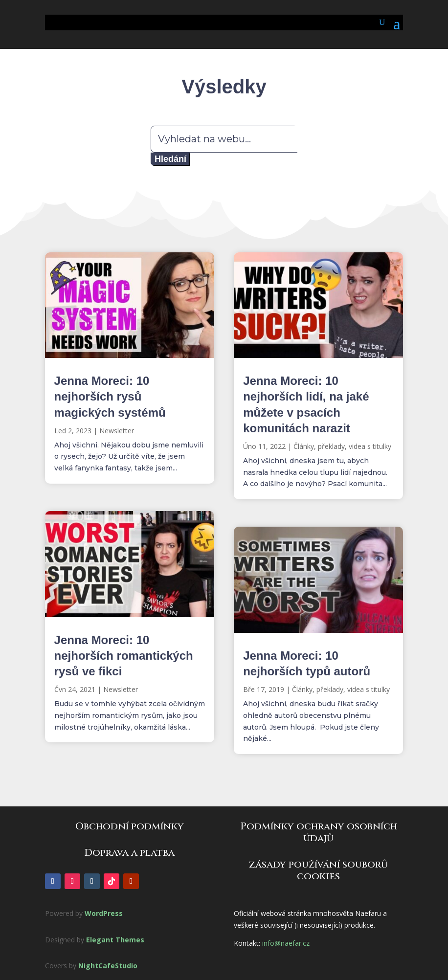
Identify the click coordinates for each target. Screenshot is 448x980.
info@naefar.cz (286, 943)
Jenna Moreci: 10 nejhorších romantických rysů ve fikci (124, 656)
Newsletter (117, 431)
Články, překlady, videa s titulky (342, 446)
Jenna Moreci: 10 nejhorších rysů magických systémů (110, 396)
